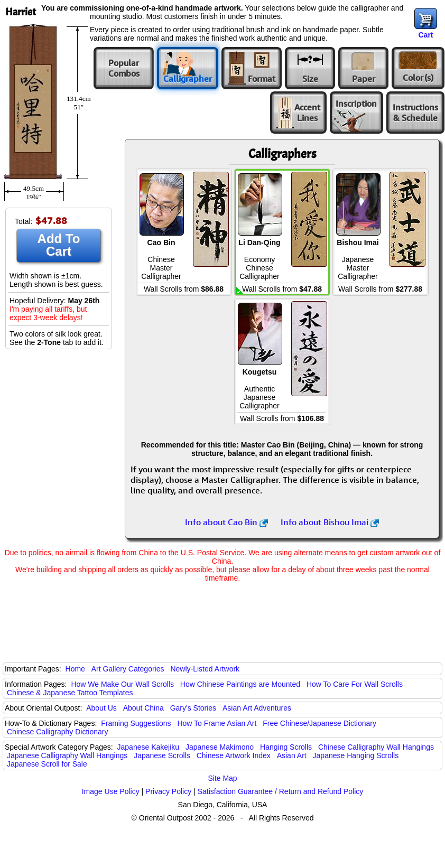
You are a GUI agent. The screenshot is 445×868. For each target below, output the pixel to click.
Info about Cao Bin (226, 522)
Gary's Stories (193, 708)
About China (143, 708)
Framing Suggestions (136, 723)
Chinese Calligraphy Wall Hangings (376, 747)
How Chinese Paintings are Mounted (240, 684)
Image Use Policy (111, 791)
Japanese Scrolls (162, 755)
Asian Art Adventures (257, 708)
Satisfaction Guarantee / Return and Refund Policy (281, 791)
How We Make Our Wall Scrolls (122, 684)
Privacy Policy (168, 791)
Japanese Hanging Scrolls (356, 755)
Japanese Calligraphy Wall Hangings (67, 755)
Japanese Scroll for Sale (47, 764)
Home (75, 669)
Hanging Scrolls (286, 747)
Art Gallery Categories (128, 669)
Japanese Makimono (220, 747)
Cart (425, 35)
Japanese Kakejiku (149, 747)
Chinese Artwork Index (234, 755)
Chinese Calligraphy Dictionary (57, 732)
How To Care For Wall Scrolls (355, 684)
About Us (101, 708)
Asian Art (292, 755)
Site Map (222, 778)
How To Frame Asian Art (217, 723)
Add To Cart (59, 245)
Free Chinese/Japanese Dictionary (319, 723)
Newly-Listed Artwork (205, 669)
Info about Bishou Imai (330, 522)
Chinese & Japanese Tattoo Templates (70, 693)
